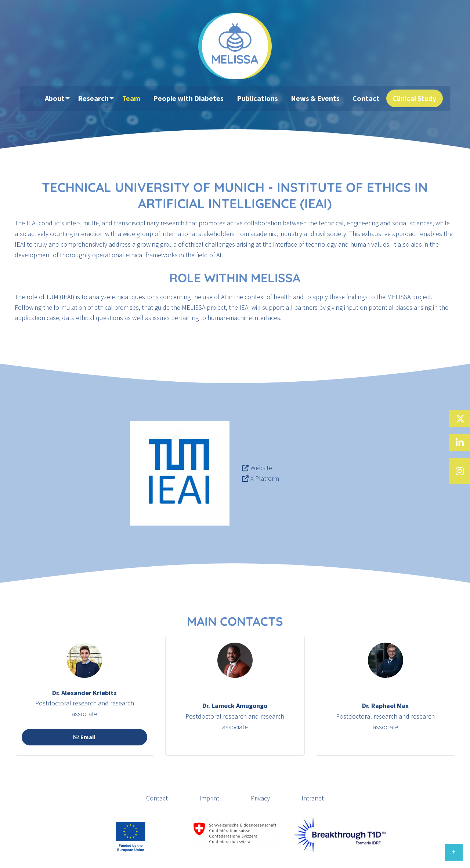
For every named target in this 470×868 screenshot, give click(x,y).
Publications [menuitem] (260, 99)
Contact (157, 798)
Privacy (260, 798)
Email (84, 737)
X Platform (265, 478)
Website (261, 468)
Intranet (313, 798)
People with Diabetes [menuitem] (194, 99)
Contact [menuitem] (365, 99)
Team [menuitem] (138, 99)
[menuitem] (37, 99)
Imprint (209, 798)
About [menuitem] (58, 99)
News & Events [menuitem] (316, 99)
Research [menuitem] (98, 99)
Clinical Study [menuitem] (412, 99)
